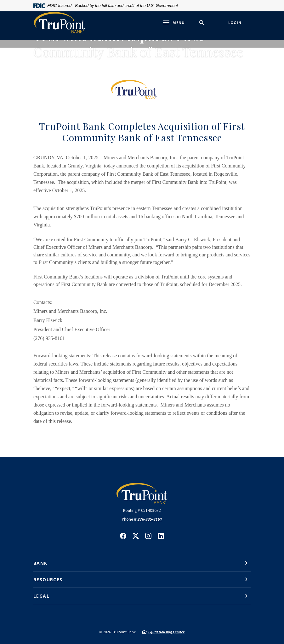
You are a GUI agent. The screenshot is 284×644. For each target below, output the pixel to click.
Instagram (148, 536)
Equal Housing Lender (166, 632)
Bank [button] (40, 563)
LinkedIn (161, 536)
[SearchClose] (202, 23)
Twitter (136, 536)
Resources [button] (48, 580)
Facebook (123, 536)
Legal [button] (41, 596)
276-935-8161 (150, 519)
